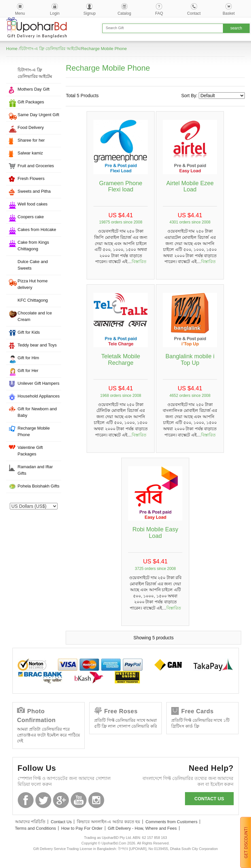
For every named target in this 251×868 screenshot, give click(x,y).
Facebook (26, 800)
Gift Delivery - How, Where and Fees (142, 828)
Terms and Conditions (36, 828)
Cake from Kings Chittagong (33, 246)
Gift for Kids (29, 332)
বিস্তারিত (139, 262)
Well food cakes (33, 204)
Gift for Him (28, 358)
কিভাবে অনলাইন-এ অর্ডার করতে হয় (109, 822)
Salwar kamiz (30, 153)
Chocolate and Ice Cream (35, 316)
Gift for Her (28, 371)
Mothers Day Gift (34, 89)
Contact (194, 13)
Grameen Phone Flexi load (121, 186)
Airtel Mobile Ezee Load (190, 186)
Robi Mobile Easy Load (155, 533)
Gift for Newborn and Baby (37, 412)
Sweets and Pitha (34, 191)
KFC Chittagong (33, 300)
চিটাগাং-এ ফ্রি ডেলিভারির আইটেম (50, 49)
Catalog (124, 13)
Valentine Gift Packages (30, 451)
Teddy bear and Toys (37, 345)
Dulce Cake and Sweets (33, 265)
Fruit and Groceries (36, 166)
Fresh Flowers (31, 178)
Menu (20, 13)
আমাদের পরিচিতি (30, 822)
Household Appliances (39, 396)
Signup (89, 13)
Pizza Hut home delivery (33, 284)
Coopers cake (31, 217)
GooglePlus (61, 800)
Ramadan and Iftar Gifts (35, 470)
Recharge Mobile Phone (104, 49)
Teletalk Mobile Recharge (121, 360)
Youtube (79, 800)
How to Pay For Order (82, 828)
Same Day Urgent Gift (38, 115)
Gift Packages (31, 102)
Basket (229, 13)
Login (55, 13)
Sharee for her (31, 140)
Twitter (43, 800)
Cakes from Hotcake (37, 230)
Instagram (96, 800)
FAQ (159, 13)
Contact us (209, 799)
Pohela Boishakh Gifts (39, 486)
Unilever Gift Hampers (39, 383)
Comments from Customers (171, 822)
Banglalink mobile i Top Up (190, 360)
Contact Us (61, 822)
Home (12, 49)
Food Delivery (31, 127)
